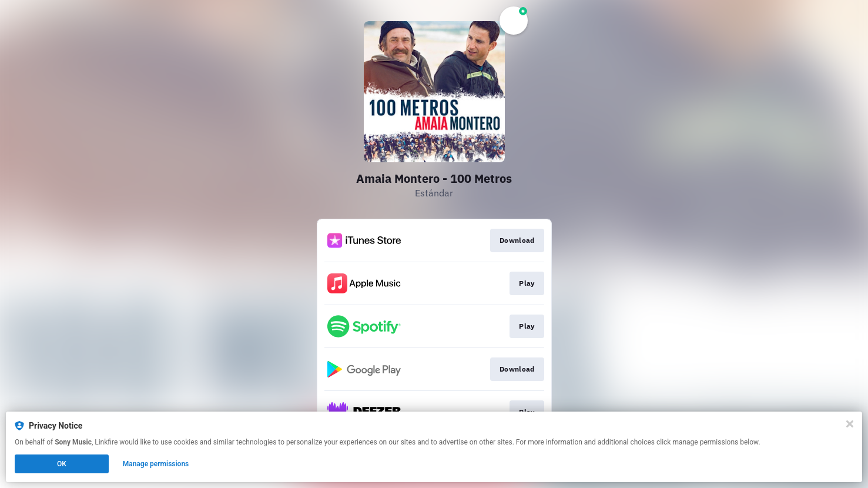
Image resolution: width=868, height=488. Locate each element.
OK (62, 464)
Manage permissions (156, 464)
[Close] (850, 424)
